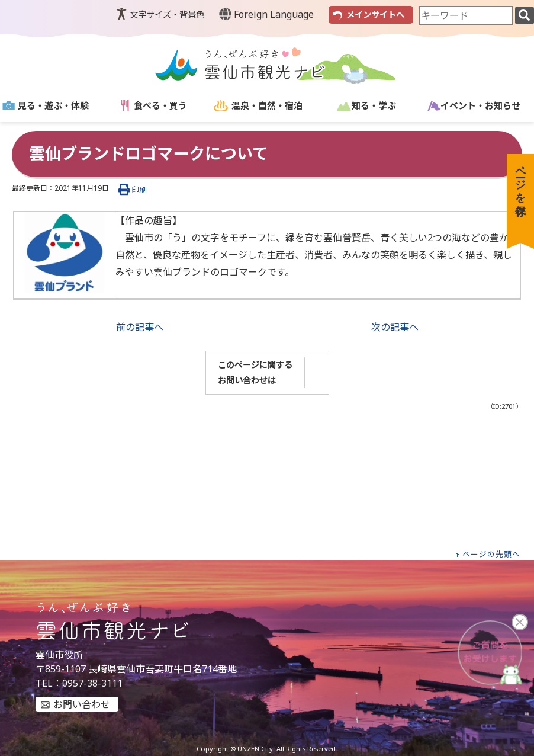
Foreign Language (266, 14)
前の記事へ (140, 327)
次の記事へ (395, 327)
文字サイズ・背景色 (167, 15)
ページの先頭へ (491, 554)
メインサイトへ (375, 15)
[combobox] (466, 15)
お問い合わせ (82, 704)
